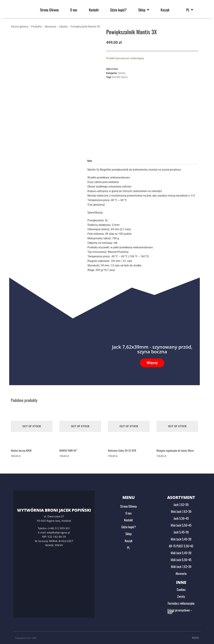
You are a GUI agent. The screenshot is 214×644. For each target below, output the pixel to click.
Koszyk (129, 539)
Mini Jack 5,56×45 (181, 524)
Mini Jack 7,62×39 (181, 510)
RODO (195, 636)
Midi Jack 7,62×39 (181, 565)
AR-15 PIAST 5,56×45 (181, 544)
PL (128, 546)
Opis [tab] (90, 159)
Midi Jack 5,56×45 (181, 558)
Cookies (181, 588)
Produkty (36, 27)
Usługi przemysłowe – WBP (180, 610)
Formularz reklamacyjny (181, 602)
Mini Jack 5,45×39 (181, 537)
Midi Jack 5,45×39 (181, 551)
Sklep (128, 532)
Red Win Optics (120, 77)
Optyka (63, 27)
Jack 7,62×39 (181, 503)
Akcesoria (50, 27)
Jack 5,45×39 (181, 530)
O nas (128, 511)
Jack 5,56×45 (181, 517)
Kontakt (128, 518)
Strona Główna (128, 505)
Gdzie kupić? (129, 525)
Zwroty (181, 595)
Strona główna (19, 27)
